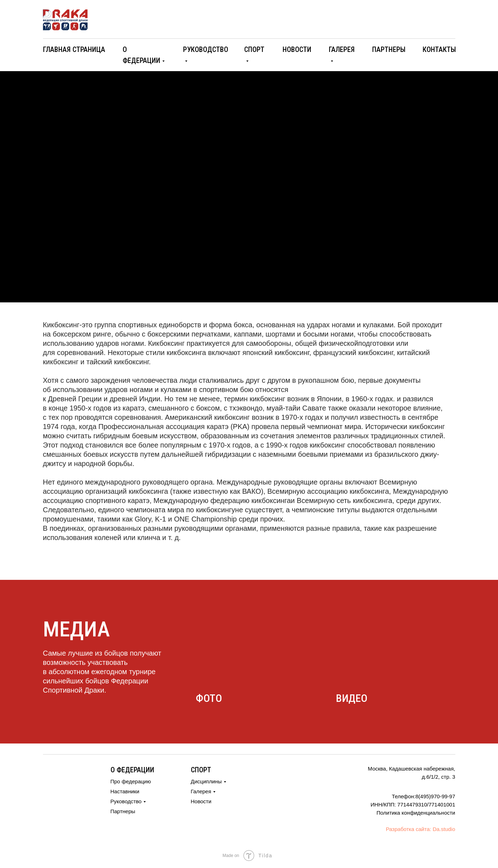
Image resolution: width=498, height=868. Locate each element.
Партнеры (123, 811)
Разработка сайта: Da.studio (420, 829)
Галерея (201, 791)
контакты (439, 49)
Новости (201, 801)
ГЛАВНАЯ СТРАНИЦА (74, 49)
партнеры (389, 49)
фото (209, 698)
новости (297, 49)
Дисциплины (206, 781)
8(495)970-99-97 (435, 796)
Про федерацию (131, 781)
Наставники (125, 791)
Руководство (126, 801)
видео (352, 698)
